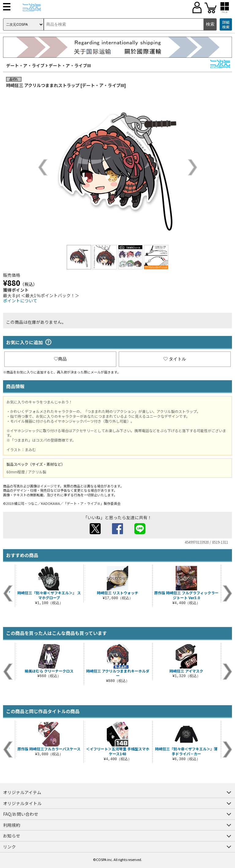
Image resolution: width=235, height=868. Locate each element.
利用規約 (12, 825)
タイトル (175, 359)
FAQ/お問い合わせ (21, 814)
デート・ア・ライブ (25, 65)
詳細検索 (226, 25)
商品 (60, 359)
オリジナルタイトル (22, 803)
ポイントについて (20, 301)
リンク (9, 847)
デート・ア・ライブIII (70, 65)
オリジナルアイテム (22, 792)
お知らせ (12, 836)
